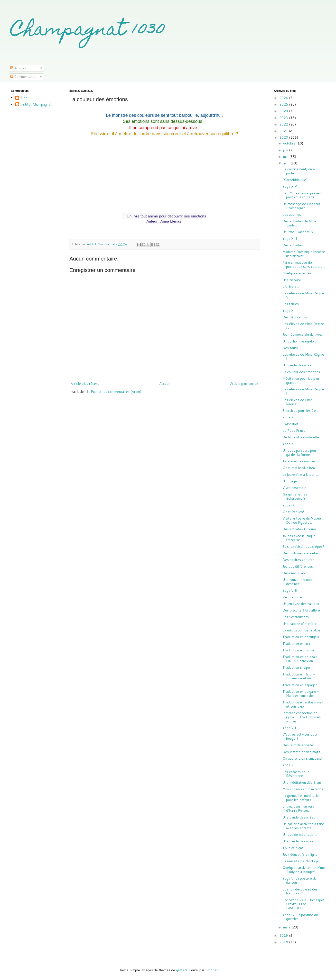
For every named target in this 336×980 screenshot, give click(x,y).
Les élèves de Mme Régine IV (303, 326)
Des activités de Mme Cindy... (299, 223)
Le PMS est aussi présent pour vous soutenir (302, 195)
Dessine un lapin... (296, 573)
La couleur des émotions (301, 372)
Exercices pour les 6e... (300, 411)
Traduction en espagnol (300, 685)
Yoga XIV (290, 186)
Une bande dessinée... (299, 817)
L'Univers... (291, 287)
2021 (284, 131)
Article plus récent (85, 384)
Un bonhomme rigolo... (299, 341)
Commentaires (23, 77)
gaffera (182, 970)
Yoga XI (289, 417)
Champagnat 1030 (88, 31)
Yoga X (288, 444)
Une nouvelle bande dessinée (298, 582)
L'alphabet (290, 424)
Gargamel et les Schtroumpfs (295, 496)
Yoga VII (289, 728)
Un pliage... (291, 481)
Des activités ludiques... (301, 529)
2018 (284, 942)
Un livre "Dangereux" (299, 232)
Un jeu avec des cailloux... (302, 604)
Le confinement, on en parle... (299, 171)
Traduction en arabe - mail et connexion (303, 704)
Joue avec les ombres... (300, 461)
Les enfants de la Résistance (296, 774)
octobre (290, 143)
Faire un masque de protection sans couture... (304, 265)
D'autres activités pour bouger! (300, 736)
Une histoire (292, 280)
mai (286, 157)
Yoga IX (289, 505)
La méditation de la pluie (301, 630)
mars (287, 927)
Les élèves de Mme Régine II (303, 391)
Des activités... (294, 245)
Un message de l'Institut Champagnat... (301, 206)
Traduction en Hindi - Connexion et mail (299, 676)
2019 (284, 935)
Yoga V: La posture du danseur (299, 880)
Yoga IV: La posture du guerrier (300, 917)
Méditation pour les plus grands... (301, 381)
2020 (284, 137)
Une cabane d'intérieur (299, 624)
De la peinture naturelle (301, 437)
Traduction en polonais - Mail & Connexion (301, 659)
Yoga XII (289, 311)
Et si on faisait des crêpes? (303, 547)
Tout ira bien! (293, 848)
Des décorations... (296, 317)
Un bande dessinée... (298, 365)
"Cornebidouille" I (296, 180)
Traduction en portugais (301, 637)
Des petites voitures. (299, 560)
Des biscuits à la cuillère (301, 610)
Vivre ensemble (294, 488)
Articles (18, 68)
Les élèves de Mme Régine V (303, 295)
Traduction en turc (297, 644)
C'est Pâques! (293, 512)
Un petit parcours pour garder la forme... (300, 453)
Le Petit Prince (294, 431)
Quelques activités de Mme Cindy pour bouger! (304, 870)
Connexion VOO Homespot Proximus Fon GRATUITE (303, 904)
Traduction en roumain (299, 650)
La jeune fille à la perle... (301, 475)
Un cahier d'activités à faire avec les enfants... (303, 826)
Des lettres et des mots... (302, 752)
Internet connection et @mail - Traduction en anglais (302, 717)
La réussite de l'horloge (301, 861)
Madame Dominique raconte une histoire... (304, 254)
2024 (284, 111)
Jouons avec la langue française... (299, 538)
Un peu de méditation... (300, 835)
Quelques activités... (298, 273)
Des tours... (291, 348)
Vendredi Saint (294, 597)
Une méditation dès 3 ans (302, 782)
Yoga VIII (290, 590)
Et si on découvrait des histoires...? (300, 891)
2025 (284, 104)
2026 (284, 98)
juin (286, 150)
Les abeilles (292, 215)
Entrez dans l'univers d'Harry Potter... (298, 808)
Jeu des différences (298, 566)
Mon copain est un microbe (303, 789)
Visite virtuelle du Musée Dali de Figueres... (302, 520)
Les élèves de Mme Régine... (298, 402)
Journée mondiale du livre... (303, 334)
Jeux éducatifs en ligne (300, 854)
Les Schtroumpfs (296, 617)
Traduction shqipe (296, 667)
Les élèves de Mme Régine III (303, 356)
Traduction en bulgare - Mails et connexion (301, 694)
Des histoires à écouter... (302, 553)
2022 (284, 124)
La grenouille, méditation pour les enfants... (301, 798)
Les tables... (292, 304)
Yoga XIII (290, 239)
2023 (284, 118)
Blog (24, 98)
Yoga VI (289, 765)
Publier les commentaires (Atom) (116, 392)
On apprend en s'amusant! (302, 758)
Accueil (165, 384)
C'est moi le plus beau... (301, 468)
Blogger (211, 970)
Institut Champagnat (36, 105)
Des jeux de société (298, 745)
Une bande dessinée (298, 841)
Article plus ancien (244, 384)
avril (287, 163)
